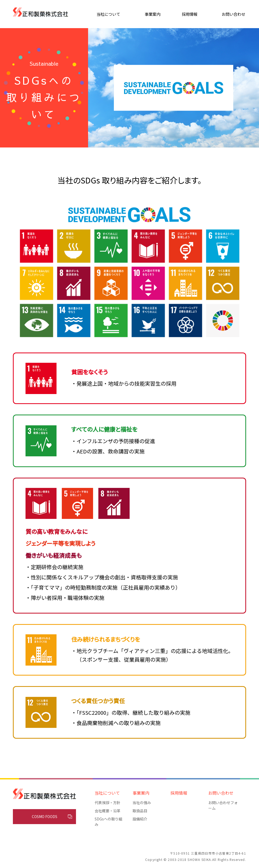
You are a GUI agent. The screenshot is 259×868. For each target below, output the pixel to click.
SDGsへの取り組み (108, 822)
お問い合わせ (233, 14)
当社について (108, 14)
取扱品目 (140, 811)
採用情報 (190, 14)
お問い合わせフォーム (223, 805)
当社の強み (142, 803)
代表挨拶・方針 (108, 803)
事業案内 (153, 14)
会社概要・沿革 (108, 811)
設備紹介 (140, 819)
